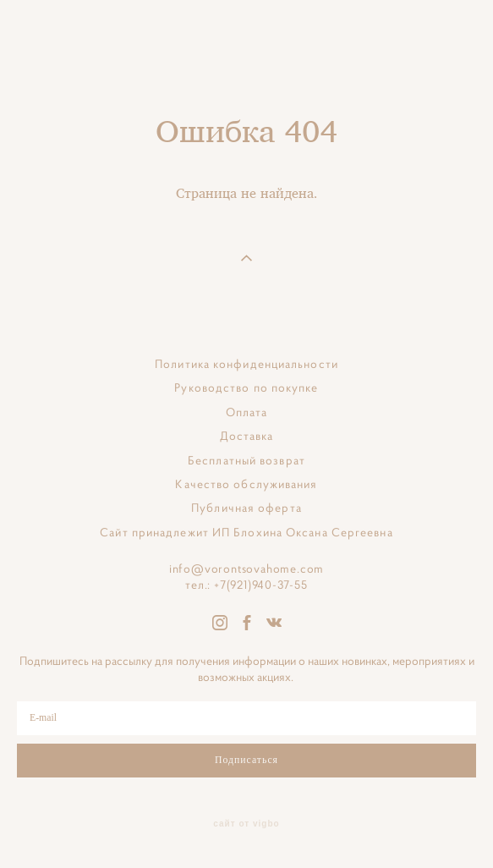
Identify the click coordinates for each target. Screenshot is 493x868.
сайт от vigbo (246, 824)
